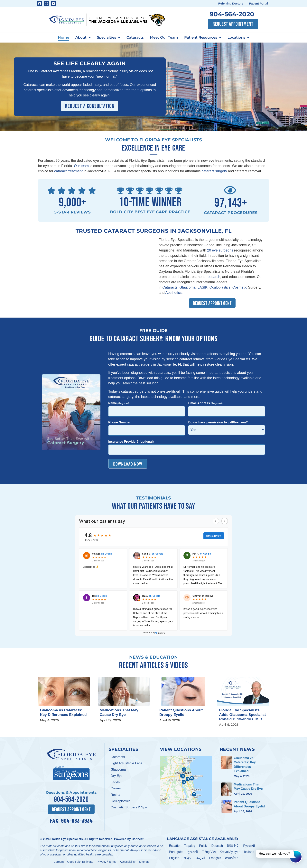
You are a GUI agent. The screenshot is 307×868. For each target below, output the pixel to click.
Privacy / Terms (107, 862)
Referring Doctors (231, 3)
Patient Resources (203, 38)
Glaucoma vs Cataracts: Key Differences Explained (63, 712)
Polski (203, 846)
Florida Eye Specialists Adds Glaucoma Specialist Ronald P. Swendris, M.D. (242, 715)
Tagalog (190, 846)
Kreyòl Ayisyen (230, 852)
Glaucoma (188, 287)
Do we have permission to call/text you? (218, 422)
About (83, 38)
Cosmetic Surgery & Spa (129, 807)
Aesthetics (174, 293)
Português (176, 852)
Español (175, 846)
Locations (238, 38)
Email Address (205, 403)
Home (64, 37)
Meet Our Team (164, 37)
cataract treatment (68, 171)
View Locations (181, 749)
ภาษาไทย (232, 858)
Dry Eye (116, 776)
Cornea (116, 788)
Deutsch (217, 846)
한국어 (188, 858)
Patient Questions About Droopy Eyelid (181, 712)
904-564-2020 (232, 14)
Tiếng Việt (209, 852)
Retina (115, 795)
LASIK (203, 287)
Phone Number (119, 422)
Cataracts (135, 37)
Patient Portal (259, 3)
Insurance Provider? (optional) (131, 442)
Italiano (249, 852)
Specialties (109, 38)
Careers (59, 862)
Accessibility (128, 862)
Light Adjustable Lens (126, 763)
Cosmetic (240, 287)
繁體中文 (233, 846)
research (213, 277)
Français (215, 858)
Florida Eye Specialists (66, 839)
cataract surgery (214, 171)
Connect (138, 839)
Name (119, 403)
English (174, 858)
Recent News (237, 749)
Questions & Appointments (71, 793)
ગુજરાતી (193, 852)
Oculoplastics (220, 287)
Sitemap (144, 862)
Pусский (249, 846)
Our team (81, 166)
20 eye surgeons (221, 250)
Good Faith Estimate (80, 862)
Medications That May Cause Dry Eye (119, 712)
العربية (201, 858)
